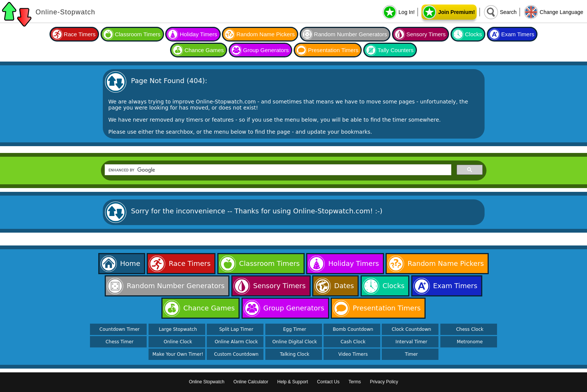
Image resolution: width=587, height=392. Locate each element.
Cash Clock (353, 342)
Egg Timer (295, 329)
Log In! (407, 12)
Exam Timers (518, 34)
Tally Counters (396, 50)
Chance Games (204, 50)
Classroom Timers (138, 34)
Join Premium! (456, 12)
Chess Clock (470, 329)
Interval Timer (411, 342)
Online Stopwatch (207, 382)
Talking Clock (295, 354)
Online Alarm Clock (236, 342)
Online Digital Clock (295, 342)
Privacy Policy (384, 382)
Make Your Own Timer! (178, 354)
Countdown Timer (119, 329)
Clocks (473, 34)
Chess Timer (119, 342)
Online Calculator (251, 382)
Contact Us (328, 382)
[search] (277, 170)
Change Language (561, 12)
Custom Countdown (236, 354)
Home (130, 263)
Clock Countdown (411, 329)
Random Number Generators (351, 34)
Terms (355, 382)
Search (508, 12)
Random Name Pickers (265, 34)
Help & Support (293, 382)
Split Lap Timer (236, 329)
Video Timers (353, 354)
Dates (344, 286)
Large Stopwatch (178, 329)
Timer (411, 354)
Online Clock (178, 342)
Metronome (470, 342)
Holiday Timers (198, 34)
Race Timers (80, 34)
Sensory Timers (426, 34)
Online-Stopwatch (65, 12)
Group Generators (266, 50)
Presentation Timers (333, 50)
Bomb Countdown (353, 329)
